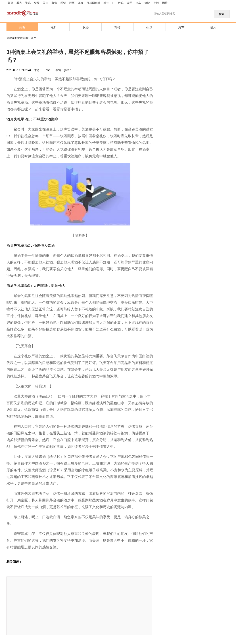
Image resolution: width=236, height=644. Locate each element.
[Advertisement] (41, 606)
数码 (121, 3)
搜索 (222, 14)
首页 (10, 3)
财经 (37, 3)
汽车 (138, 3)
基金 (81, 3)
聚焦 (54, 3)
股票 (72, 3)
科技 (106, 3)
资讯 (28, 3)
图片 (165, 3)
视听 (54, 27)
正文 (34, 38)
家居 (130, 3)
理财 (63, 3)
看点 (19, 3)
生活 (156, 3)
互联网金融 (94, 3)
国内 (46, 3)
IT (114, 3)
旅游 (147, 3)
